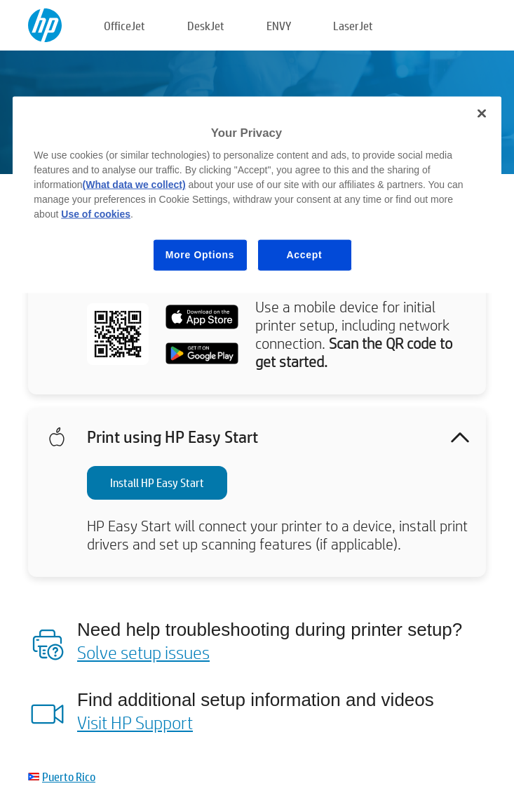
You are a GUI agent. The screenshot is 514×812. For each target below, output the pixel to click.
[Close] (482, 113)
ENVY (279, 26)
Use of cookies (96, 214)
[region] (257, 194)
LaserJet (353, 26)
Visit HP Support (135, 722)
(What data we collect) (134, 185)
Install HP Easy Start (157, 482)
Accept (305, 255)
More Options (200, 255)
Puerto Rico (69, 777)
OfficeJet (124, 26)
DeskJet (206, 26)
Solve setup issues (143, 652)
